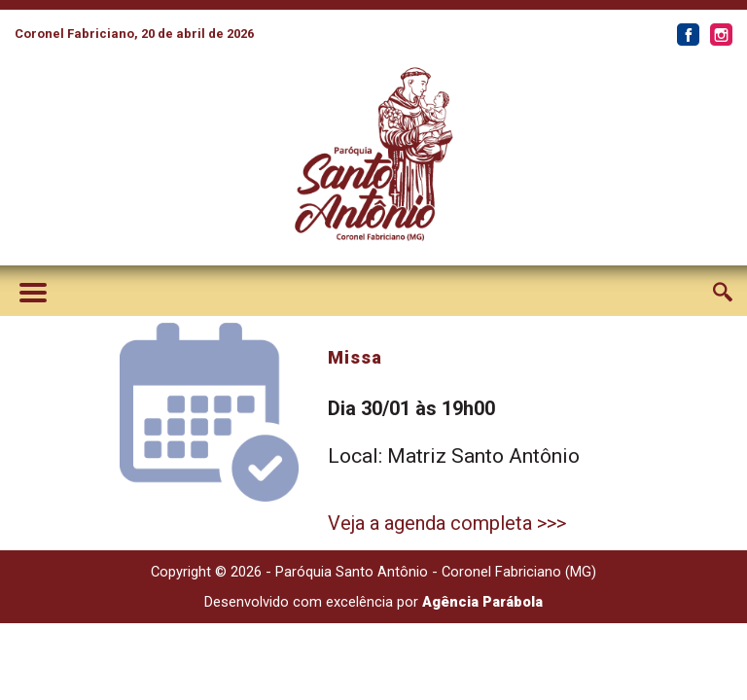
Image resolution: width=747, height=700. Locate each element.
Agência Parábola (482, 602)
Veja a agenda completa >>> (447, 523)
